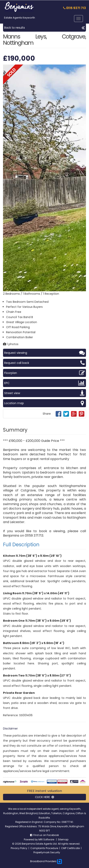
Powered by (31, 839)
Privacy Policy (19, 848)
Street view (44, 393)
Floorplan (44, 373)
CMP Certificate (70, 848)
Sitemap (63, 839)
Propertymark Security (47, 852)
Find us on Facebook (44, 835)
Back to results (44, 28)
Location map (44, 403)
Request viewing (44, 353)
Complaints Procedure (44, 848)
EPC (44, 383)
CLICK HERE (44, 797)
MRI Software (47, 839)
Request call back (44, 363)
